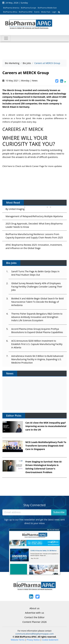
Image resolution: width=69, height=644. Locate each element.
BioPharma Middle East (47, 8)
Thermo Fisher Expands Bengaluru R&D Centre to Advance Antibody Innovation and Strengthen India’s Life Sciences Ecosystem (37, 317)
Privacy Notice (33, 640)
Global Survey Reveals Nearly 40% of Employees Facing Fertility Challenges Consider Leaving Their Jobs (37, 287)
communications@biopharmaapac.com (35, 634)
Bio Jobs (27, 63)
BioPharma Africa (10, 12)
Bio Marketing (12, 63)
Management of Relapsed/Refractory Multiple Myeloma (34, 217)
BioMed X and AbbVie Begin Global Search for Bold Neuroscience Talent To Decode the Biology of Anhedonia (37, 302)
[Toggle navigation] (6, 38)
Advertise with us (34, 613)
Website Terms (18, 640)
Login (54, 12)
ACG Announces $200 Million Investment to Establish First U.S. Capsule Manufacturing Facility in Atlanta (37, 344)
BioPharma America (11, 8)
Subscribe (59, 512)
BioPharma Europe (29, 8)
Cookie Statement (50, 640)
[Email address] (27, 512)
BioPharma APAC (26, 12)
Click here (7, 166)
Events (37, 12)
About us (34, 608)
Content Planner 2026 (34, 622)
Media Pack (46, 12)
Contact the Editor (34, 617)
